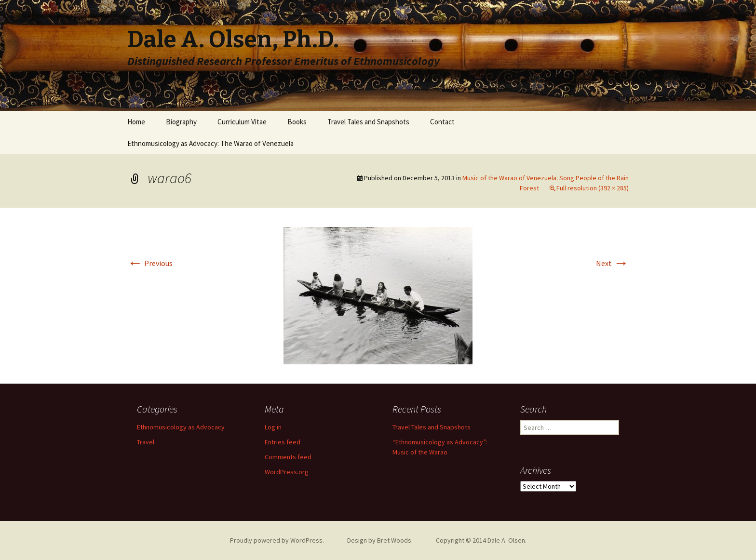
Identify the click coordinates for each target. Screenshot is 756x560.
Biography (181, 122)
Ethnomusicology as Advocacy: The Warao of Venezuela (210, 143)
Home (136, 122)
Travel (146, 442)
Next (612, 263)
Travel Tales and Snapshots (368, 122)
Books (297, 122)
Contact (442, 122)
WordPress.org (287, 472)
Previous (150, 263)
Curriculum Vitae (242, 122)
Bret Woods (394, 540)
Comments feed (288, 457)
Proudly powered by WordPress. (277, 540)
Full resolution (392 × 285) (593, 188)
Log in (273, 427)
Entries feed (283, 442)
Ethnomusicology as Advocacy (181, 427)
